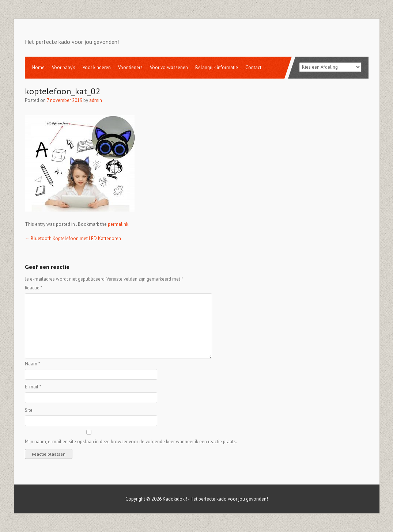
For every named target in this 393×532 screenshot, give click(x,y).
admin (96, 100)
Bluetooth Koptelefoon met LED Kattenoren (73, 238)
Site (29, 410)
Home (38, 67)
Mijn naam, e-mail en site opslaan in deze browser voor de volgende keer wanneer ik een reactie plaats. (131, 442)
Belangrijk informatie (217, 67)
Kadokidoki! (175, 499)
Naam (33, 364)
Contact (253, 67)
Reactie (34, 288)
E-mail (33, 387)
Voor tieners (130, 67)
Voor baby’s (64, 67)
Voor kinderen (97, 67)
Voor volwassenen (169, 67)
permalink (118, 224)
